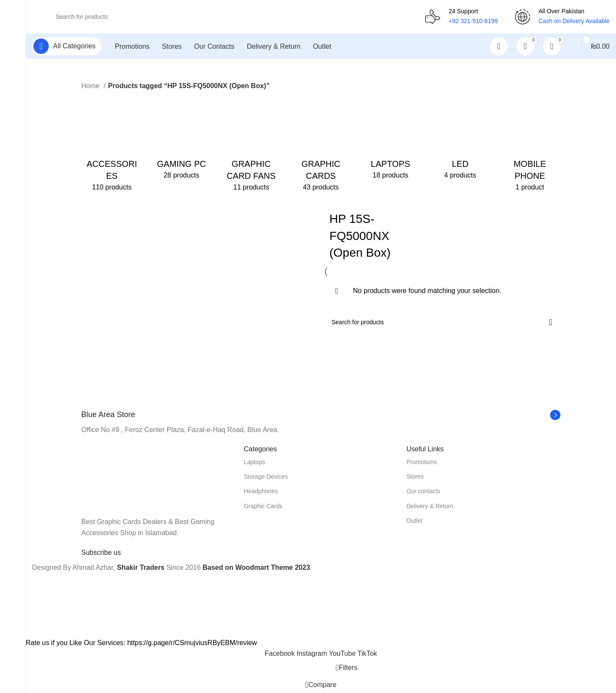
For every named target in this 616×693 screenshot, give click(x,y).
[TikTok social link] (367, 654)
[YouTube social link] (343, 654)
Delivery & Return (430, 506)
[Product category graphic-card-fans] (251, 145)
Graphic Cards (263, 506)
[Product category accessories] (112, 145)
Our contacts (423, 492)
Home (91, 87)
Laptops (255, 463)
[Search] (229, 17)
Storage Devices (266, 477)
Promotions (422, 463)
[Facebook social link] (281, 654)
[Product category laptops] (390, 139)
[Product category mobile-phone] (530, 145)
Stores (415, 477)
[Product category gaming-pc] (182, 139)
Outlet (414, 521)
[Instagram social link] (312, 654)
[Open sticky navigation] (67, 47)
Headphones (261, 492)
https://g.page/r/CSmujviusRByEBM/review (192, 643)
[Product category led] (460, 139)
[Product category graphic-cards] (321, 145)
